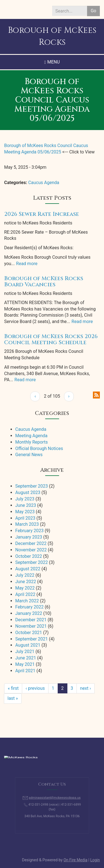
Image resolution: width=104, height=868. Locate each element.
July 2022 (25, 575)
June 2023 (26, 505)
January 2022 (29, 613)
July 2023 (25, 499)
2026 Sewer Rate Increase (42, 214)
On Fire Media (75, 860)
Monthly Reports (31, 442)
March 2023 (27, 524)
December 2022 (31, 543)
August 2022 (28, 569)
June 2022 (26, 582)
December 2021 (31, 620)
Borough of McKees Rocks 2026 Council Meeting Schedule (51, 339)
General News (29, 455)
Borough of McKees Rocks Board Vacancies (44, 281)
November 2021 (31, 626)
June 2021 (26, 658)
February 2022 (29, 607)
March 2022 (27, 601)
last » (13, 698)
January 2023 (29, 537)
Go (93, 11)
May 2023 (25, 512)
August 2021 (28, 645)
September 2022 (32, 562)
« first (13, 688)
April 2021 (25, 671)
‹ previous (35, 688)
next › (86, 688)
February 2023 (29, 531)
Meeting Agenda (31, 436)
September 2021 (32, 639)
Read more (27, 264)
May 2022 (25, 588)
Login (95, 860)
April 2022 (25, 594)
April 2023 (25, 518)
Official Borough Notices (39, 448)
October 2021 (29, 633)
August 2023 (28, 492)
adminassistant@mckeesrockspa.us (54, 799)
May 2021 (25, 664)
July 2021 (25, 651)
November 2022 (31, 550)
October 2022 (29, 556)
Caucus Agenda (44, 183)
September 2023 (32, 486)
